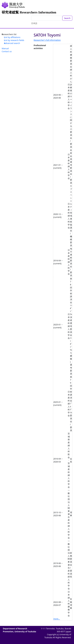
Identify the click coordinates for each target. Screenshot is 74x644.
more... (57, 619)
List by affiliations (12, 37)
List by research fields (14, 40)
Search (67, 18)
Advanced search (12, 43)
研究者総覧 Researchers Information (29, 12)
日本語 (34, 23)
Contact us (7, 51)
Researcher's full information (47, 40)
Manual (5, 48)
